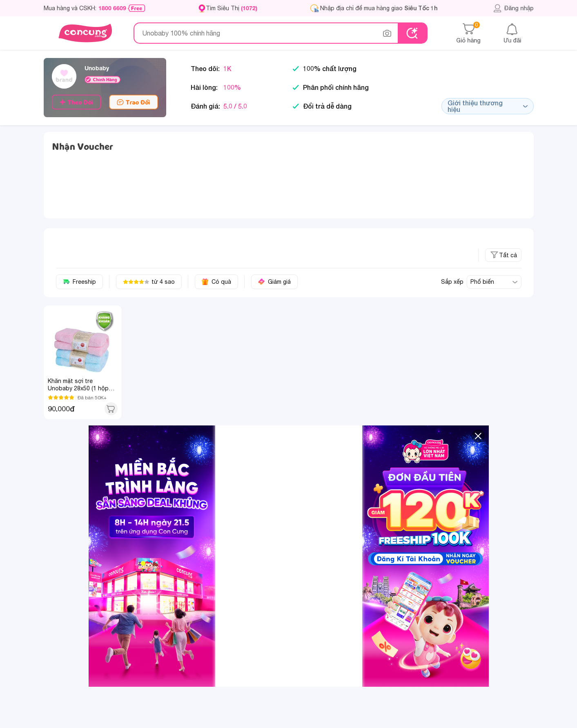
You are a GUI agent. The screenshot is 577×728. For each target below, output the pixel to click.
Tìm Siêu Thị (232, 8)
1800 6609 (112, 8)
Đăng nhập (514, 8)
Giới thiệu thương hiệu (488, 106)
